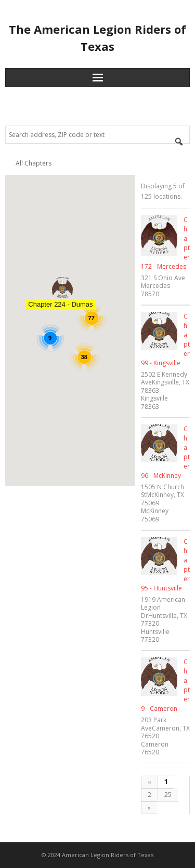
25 (168, 795)
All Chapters (34, 163)
